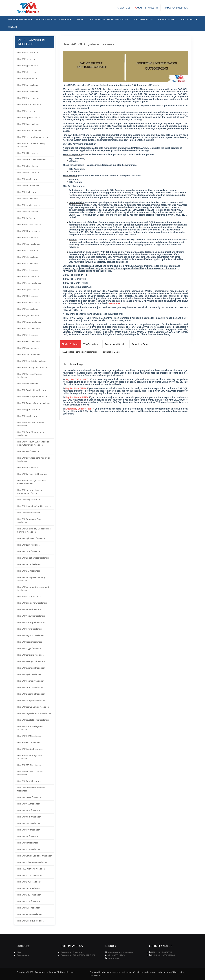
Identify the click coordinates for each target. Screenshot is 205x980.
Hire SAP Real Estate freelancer (32, 361)
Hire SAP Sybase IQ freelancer (31, 538)
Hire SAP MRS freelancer (29, 817)
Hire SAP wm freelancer (29, 179)
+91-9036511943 (177, 8)
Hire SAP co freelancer (28, 52)
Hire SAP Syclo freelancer (29, 674)
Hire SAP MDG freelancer (29, 765)
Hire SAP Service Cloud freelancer (33, 390)
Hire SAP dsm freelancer (29, 545)
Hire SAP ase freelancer (28, 451)
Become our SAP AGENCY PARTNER (78, 955)
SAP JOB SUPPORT (46, 20)
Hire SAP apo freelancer (29, 117)
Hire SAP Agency (167, 20)
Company (80, 20)
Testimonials (23, 955)
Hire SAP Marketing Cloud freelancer (30, 757)
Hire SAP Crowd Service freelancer (33, 707)
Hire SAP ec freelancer (28, 199)
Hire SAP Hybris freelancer (30, 629)
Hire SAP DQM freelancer (29, 736)
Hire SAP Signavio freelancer (31, 635)
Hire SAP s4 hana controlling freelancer (31, 145)
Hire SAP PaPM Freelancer (30, 914)
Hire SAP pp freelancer (28, 65)
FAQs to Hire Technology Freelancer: (79, 352)
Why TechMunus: (92, 344)
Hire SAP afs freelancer (28, 257)
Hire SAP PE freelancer (28, 296)
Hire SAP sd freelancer (28, 59)
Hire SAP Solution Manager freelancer (30, 773)
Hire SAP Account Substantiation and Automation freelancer (33, 443)
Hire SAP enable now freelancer (32, 603)
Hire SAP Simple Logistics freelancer (34, 856)
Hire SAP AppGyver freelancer (31, 616)
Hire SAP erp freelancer (28, 309)
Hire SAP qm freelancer (28, 91)
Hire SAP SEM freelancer (29, 231)
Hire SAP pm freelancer (28, 85)
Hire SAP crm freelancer (29, 205)
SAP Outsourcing (143, 20)
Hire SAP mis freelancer (28, 173)
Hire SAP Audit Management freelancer (31, 424)
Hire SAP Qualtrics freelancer (31, 668)
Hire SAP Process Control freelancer (34, 403)
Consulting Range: (141, 344)
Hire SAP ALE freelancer (29, 804)
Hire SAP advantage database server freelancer (32, 482)
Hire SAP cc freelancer (28, 263)
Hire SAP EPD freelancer (29, 742)
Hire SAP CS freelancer (28, 237)
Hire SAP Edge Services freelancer (33, 558)
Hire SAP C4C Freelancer (29, 888)
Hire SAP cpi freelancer (28, 289)
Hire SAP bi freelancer (28, 153)
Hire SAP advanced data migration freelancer (34, 459)
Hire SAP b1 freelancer (28, 335)
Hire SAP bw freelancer (28, 186)
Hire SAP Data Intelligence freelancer (30, 728)
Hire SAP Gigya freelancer (29, 648)
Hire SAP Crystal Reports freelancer (34, 713)
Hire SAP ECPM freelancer (30, 609)
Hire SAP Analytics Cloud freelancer (34, 506)
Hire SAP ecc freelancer (28, 348)
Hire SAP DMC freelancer (29, 596)
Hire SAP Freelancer (20, 20)
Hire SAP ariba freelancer (29, 322)
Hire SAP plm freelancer (29, 78)
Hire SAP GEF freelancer (29, 571)
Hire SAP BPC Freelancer (29, 882)
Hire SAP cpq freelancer (29, 416)
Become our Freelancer (72, 952)
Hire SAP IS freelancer (28, 212)
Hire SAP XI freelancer (28, 166)
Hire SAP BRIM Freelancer (30, 875)
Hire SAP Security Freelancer (31, 921)
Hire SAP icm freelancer (28, 276)
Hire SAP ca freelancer (28, 250)
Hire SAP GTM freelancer (29, 901)
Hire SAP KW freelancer (29, 830)
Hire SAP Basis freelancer (29, 104)
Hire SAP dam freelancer (29, 551)
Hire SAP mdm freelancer (29, 283)
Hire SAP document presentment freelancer (33, 588)
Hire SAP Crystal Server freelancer (33, 720)
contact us (115, 303)
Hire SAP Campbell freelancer (31, 700)
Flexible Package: (70, 344)
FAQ (19, 952)
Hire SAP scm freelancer (29, 244)
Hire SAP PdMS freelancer (30, 781)
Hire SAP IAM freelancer (29, 513)
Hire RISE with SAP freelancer (31, 869)
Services (65, 20)
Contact (12, 27)
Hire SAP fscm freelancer (29, 224)
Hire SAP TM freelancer (28, 384)
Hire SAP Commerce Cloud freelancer (30, 521)
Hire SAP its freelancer (28, 270)
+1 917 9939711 (148, 8)
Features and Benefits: (116, 344)
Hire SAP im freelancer (28, 218)
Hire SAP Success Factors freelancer (30, 375)
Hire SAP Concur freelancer (30, 687)
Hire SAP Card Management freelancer (31, 434)
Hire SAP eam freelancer (29, 328)
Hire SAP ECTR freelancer (29, 564)
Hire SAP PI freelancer (28, 843)
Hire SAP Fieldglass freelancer (32, 661)
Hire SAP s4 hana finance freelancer (34, 137)
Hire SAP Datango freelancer (31, 622)
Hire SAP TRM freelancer (29, 810)
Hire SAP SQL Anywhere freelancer (34, 397)
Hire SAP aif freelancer (28, 467)
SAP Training (189, 20)
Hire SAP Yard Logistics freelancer (34, 367)
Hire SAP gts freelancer (28, 315)
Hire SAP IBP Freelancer (29, 908)
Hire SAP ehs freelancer (28, 72)
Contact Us (113, 958)
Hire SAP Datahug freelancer (31, 694)
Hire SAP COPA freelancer (29, 797)
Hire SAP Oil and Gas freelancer (32, 862)
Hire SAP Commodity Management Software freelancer (34, 530)
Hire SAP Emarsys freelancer (31, 655)
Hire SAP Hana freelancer (29, 98)
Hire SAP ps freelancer (28, 111)
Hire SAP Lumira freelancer (30, 749)
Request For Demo (111, 352)
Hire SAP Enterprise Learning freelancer (31, 579)
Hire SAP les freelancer (28, 192)
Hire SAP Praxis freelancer (30, 642)
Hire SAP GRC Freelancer (29, 895)
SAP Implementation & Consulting (109, 20)
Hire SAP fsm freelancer (29, 302)
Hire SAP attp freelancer (29, 500)
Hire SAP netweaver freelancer (32, 160)
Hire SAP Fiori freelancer (29, 341)
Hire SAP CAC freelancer (29, 823)
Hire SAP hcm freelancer (29, 124)
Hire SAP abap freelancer (29, 130)
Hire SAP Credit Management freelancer (31, 789)
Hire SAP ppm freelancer (29, 410)
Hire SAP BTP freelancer (29, 849)
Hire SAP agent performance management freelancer (31, 492)
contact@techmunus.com (121, 952)
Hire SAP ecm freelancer (29, 354)
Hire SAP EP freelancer (28, 836)
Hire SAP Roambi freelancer (30, 681)
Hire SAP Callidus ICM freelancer (33, 474)
